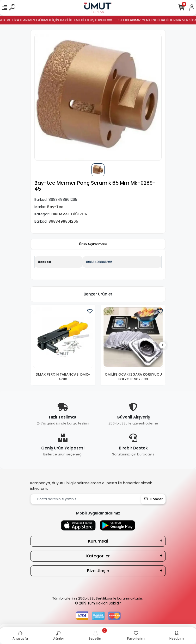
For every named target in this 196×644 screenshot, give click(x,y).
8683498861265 (99, 262)
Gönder (153, 499)
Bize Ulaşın (98, 571)
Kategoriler (98, 556)
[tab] (93, 244)
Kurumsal (98, 541)
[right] (163, 345)
